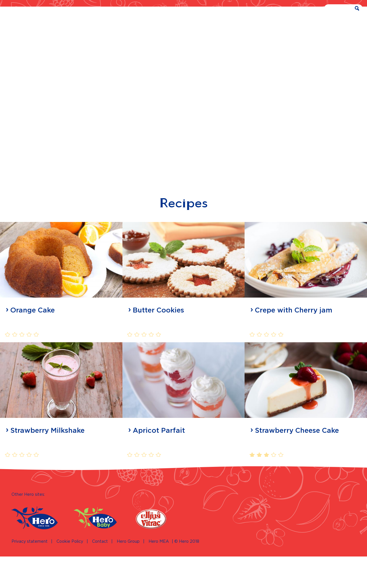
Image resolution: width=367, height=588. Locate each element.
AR (293, 9)
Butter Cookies (158, 347)
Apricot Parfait (159, 467)
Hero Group (128, 573)
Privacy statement (30, 573)
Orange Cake (33, 347)
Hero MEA (159, 573)
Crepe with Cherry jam (294, 347)
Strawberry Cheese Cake (297, 467)
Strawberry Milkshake (47, 467)
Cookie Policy (70, 573)
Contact (100, 573)
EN (308, 9)
